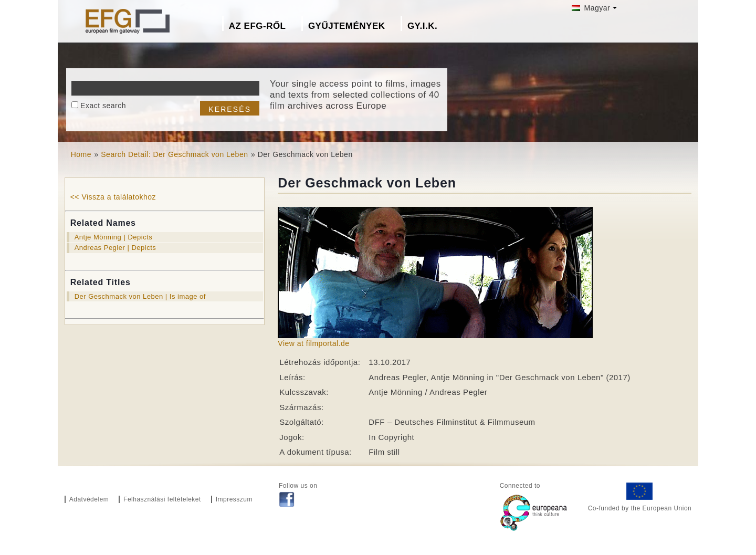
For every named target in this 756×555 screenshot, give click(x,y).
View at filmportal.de (313, 343)
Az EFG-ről (258, 26)
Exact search (103, 106)
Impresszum (234, 499)
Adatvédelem (89, 499)
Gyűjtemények (347, 26)
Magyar (591, 8)
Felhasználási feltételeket (162, 499)
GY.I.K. (422, 26)
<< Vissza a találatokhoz (113, 197)
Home (81, 154)
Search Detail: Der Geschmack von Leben (174, 154)
